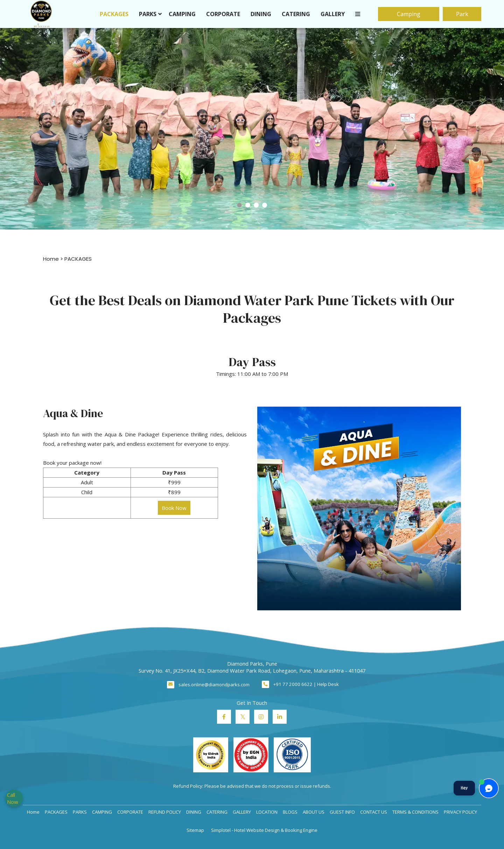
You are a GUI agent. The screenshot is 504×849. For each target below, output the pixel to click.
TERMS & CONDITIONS (415, 812)
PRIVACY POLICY (460, 812)
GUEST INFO (342, 812)
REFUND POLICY (165, 812)
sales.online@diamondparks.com (214, 685)
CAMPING (182, 14)
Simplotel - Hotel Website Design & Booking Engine (264, 830)
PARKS (148, 14)
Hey (464, 788)
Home (51, 259)
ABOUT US (314, 812)
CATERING (296, 14)
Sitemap (195, 830)
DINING (261, 14)
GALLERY (333, 14)
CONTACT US (374, 812)
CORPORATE (223, 14)
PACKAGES (114, 14)
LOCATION (267, 812)
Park (462, 14)
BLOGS (290, 812)
